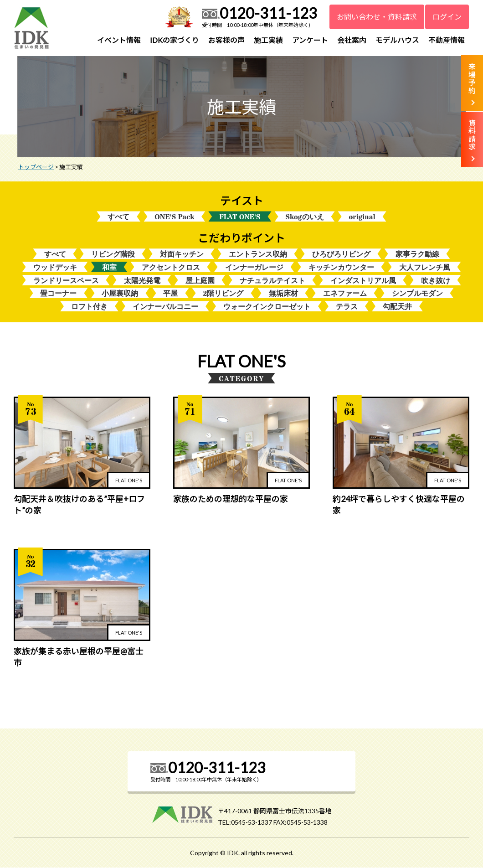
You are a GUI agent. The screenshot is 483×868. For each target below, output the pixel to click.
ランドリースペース (66, 281)
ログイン (447, 17)
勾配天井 (397, 307)
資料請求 (472, 135)
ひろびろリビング (341, 255)
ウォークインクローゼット (267, 307)
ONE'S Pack (174, 217)
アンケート (310, 40)
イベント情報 (119, 40)
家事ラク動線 (417, 255)
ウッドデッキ (55, 268)
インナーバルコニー (165, 307)
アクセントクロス (171, 268)
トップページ (36, 167)
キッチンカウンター (341, 268)
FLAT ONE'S (240, 217)
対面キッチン (182, 255)
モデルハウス (397, 40)
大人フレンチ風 (425, 268)
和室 (109, 268)
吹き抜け (436, 281)
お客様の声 (226, 40)
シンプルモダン (417, 294)
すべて (118, 217)
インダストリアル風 (363, 281)
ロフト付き (89, 307)
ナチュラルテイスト (272, 281)
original (362, 217)
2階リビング (223, 294)
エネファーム (345, 294)
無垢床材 (283, 294)
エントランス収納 (258, 255)
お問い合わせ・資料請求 (377, 17)
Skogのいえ (305, 217)
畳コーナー (58, 294)
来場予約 (472, 78)
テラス (347, 307)
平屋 (170, 294)
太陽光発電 (142, 281)
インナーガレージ (254, 268)
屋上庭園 (200, 281)
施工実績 (268, 40)
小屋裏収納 (120, 294)
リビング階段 (113, 255)
